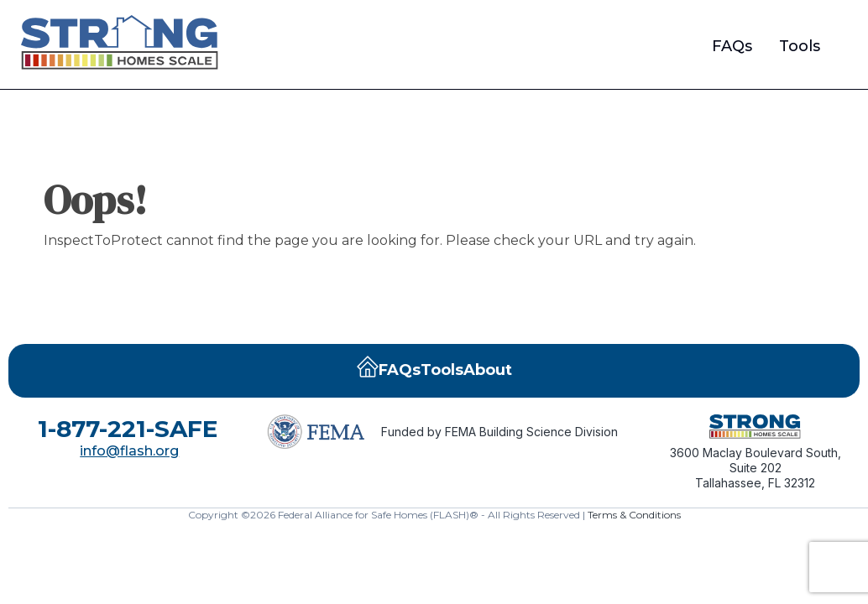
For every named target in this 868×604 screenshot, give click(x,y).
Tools (800, 46)
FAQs (732, 46)
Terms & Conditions (634, 515)
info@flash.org (129, 451)
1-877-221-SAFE (128, 429)
